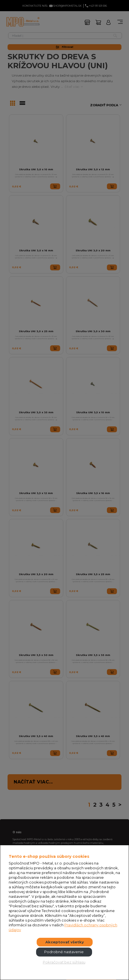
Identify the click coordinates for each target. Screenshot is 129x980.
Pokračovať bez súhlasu (64, 962)
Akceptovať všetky (65, 942)
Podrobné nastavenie (64, 952)
